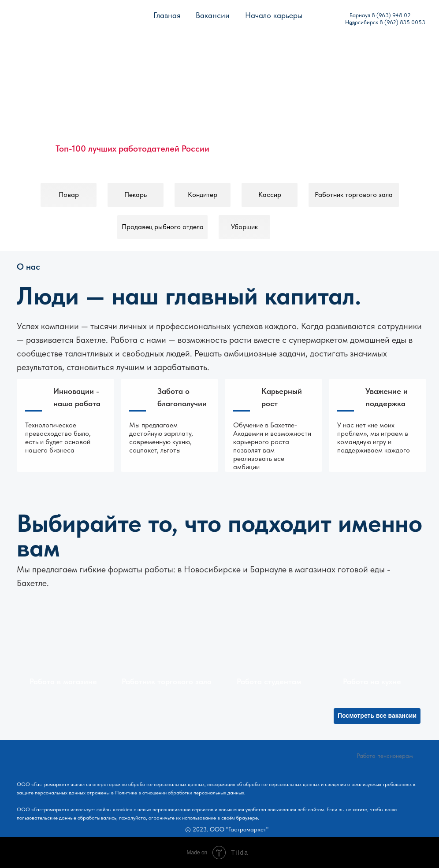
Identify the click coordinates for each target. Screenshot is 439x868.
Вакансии (213, 15)
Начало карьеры (274, 15)
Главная (167, 15)
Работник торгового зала (167, 681)
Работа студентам (269, 681)
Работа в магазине (63, 681)
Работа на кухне (372, 681)
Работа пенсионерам (385, 756)
